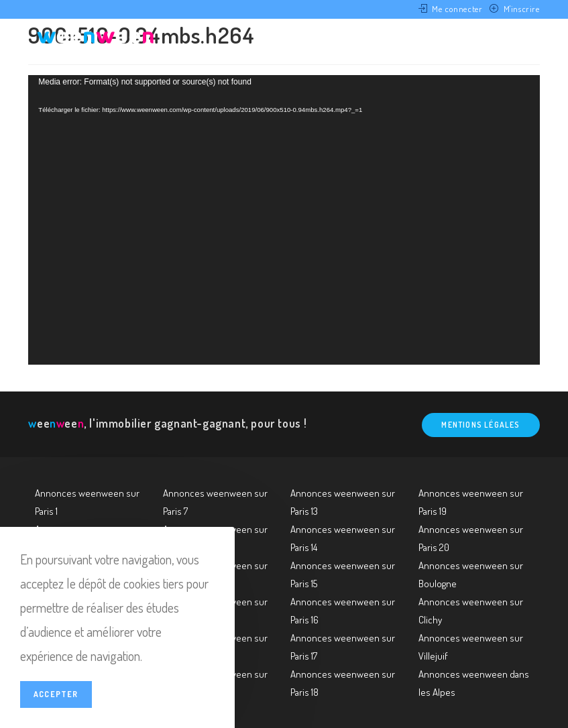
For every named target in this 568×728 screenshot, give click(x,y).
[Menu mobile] (518, 42)
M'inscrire (522, 9)
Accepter (56, 694)
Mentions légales (480, 425)
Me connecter (457, 9)
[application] (284, 220)
